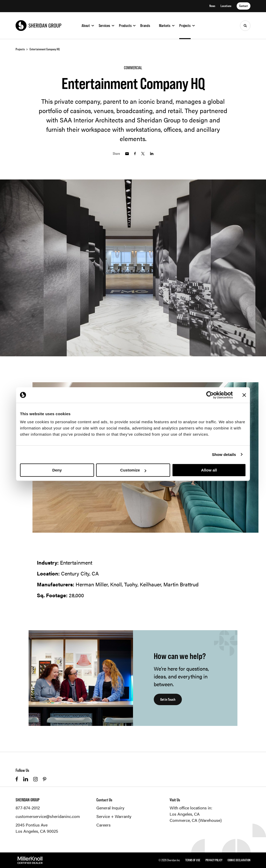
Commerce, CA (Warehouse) (196, 820)
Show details (224, 454)
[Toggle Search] (245, 26)
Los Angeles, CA (185, 814)
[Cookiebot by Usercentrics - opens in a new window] (210, 395)
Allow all (209, 470)
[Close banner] (244, 395)
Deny (57, 470)
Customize (133, 470)
